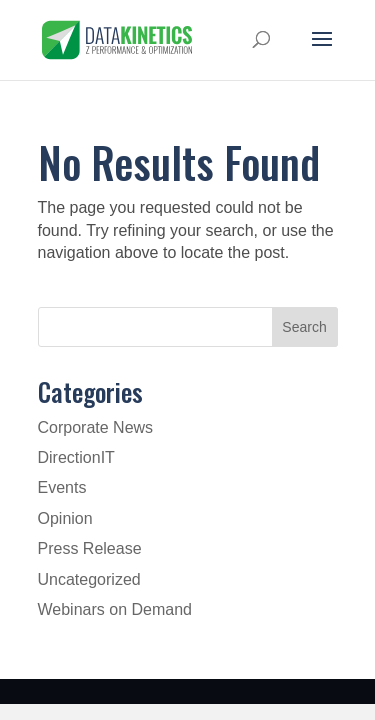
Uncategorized (89, 579)
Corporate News (96, 427)
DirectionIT (76, 457)
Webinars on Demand (115, 609)
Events (62, 487)
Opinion (65, 518)
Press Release (90, 548)
